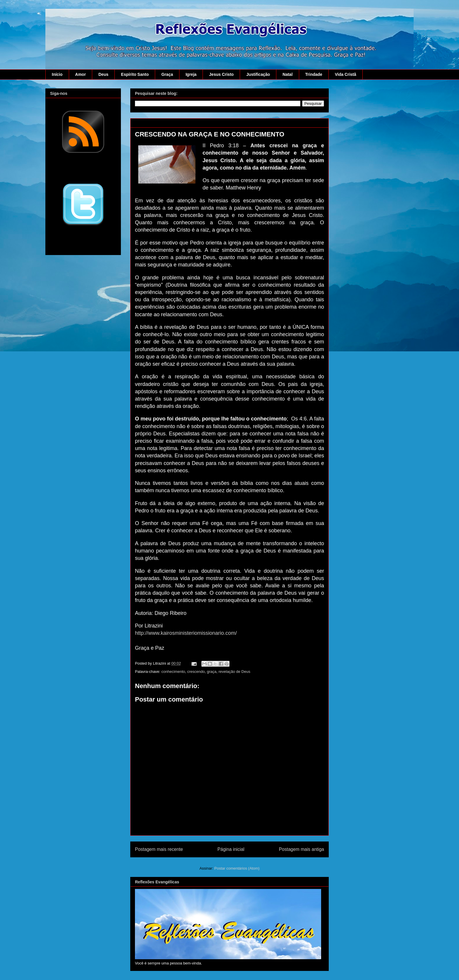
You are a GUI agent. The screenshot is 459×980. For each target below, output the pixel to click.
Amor (81, 74)
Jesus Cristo (221, 74)
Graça (167, 74)
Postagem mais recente (159, 849)
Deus (103, 74)
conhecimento (173, 672)
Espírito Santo (135, 74)
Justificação (258, 74)
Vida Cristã (346, 74)
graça (212, 672)
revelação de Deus (234, 672)
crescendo (196, 672)
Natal (287, 74)
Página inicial (231, 849)
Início (57, 74)
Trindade (314, 74)
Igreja (191, 74)
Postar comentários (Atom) (237, 868)
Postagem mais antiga (302, 849)
